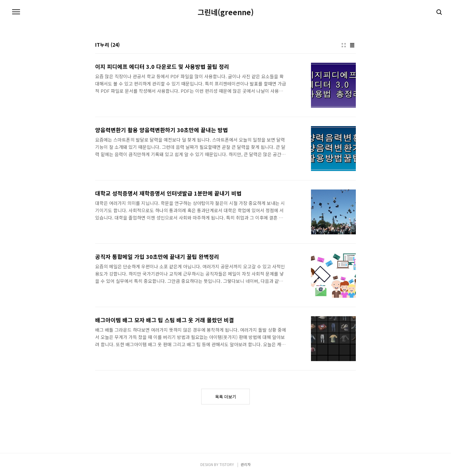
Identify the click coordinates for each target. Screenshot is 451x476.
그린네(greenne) (226, 12)
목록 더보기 (226, 397)
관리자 (246, 464)
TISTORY (227, 464)
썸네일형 (344, 45)
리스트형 (352, 45)
